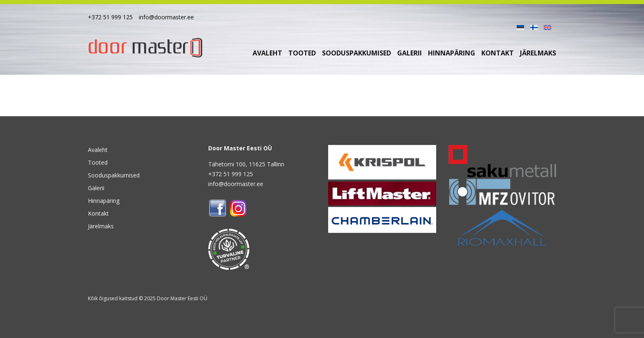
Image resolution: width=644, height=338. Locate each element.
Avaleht (267, 53)
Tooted (302, 53)
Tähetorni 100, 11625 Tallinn (246, 164)
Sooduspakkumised (356, 53)
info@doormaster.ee (166, 17)
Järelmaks (538, 53)
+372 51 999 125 (110, 17)
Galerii (409, 53)
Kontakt (498, 53)
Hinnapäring (452, 53)
